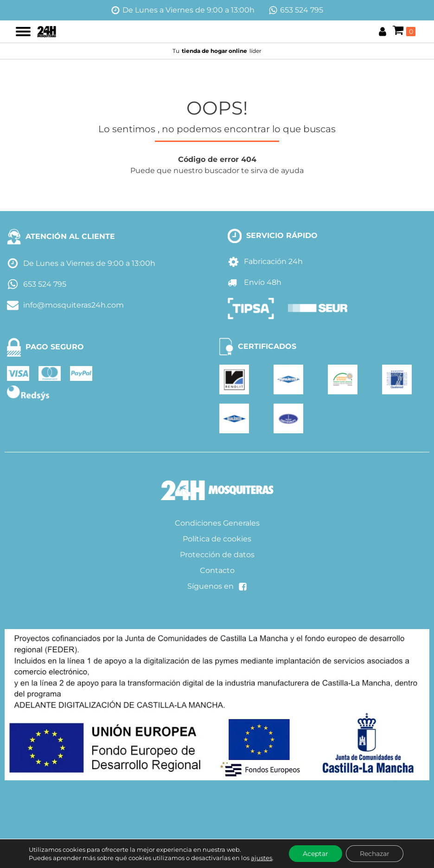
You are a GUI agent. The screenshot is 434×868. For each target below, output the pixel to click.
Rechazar (375, 854)
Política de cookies (217, 539)
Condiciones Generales (217, 523)
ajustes (262, 858)
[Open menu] (23, 32)
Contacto (217, 570)
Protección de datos (217, 555)
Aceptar (316, 854)
